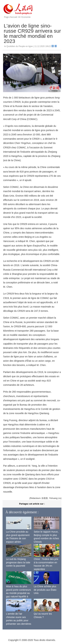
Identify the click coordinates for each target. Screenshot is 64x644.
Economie (26, 17)
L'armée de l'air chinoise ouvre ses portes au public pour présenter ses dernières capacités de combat (19, 620)
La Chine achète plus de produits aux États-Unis (45, 590)
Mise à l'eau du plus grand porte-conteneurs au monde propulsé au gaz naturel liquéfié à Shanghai (18, 593)
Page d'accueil (11, 17)
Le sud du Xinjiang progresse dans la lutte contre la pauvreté (18, 562)
